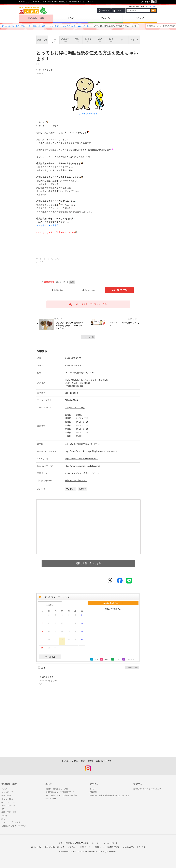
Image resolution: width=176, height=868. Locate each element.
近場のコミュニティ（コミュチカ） (148, 789)
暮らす (71, 18)
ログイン (120, 10)
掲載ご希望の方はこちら (88, 563)
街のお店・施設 (36, 18)
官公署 (4, 816)
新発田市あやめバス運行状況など (60, 792)
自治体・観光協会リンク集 (57, 789)
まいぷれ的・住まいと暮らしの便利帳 (61, 795)
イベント (93, 789)
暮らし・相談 (7, 799)
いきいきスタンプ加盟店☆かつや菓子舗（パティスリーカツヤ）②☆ (69, 325)
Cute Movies (51, 799)
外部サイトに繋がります (76, 481)
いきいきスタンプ (68, 26)
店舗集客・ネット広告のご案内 (161, 26)
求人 (3, 819)
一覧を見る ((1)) (132, 667)
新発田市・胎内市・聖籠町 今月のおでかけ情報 (109, 795)
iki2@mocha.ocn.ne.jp (75, 407)
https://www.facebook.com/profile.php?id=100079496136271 (92, 451)
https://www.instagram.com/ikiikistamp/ (82, 466)
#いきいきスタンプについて (49, 259)
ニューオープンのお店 (11, 822)
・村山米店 (54, 225)
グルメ (4, 789)
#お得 (39, 266)
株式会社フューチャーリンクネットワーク (101, 843)
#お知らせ (41, 262)
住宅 (3, 809)
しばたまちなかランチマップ (14, 826)
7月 (50, 657)
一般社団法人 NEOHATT (73, 843)
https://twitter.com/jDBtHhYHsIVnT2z (82, 459)
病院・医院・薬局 (9, 812)
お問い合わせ (85, 847)
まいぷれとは (36, 847)
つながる (140, 18)
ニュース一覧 (83, 26)
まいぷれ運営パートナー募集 (134, 847)
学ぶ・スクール (8, 802)
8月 (54, 657)
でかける (105, 18)
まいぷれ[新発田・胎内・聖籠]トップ (16, 26)
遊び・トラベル (8, 806)
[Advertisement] (88, 726)
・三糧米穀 (41, 225)
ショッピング (53, 26)
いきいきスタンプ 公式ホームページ (82, 473)
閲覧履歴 (106, 10)
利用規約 (72, 847)
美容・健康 (6, 795)
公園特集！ (94, 792)
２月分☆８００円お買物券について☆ (123, 324)
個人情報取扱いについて (55, 847)
